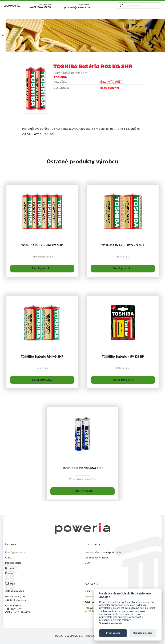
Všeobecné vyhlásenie (97, 558)
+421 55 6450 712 (94, 611)
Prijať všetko (113, 633)
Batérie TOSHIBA (111, 81)
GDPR (88, 563)
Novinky (10, 568)
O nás (8, 558)
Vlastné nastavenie (111, 624)
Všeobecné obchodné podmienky (103, 552)
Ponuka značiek (13, 563)
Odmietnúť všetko (143, 633)
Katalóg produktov (15, 552)
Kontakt (9, 573)
